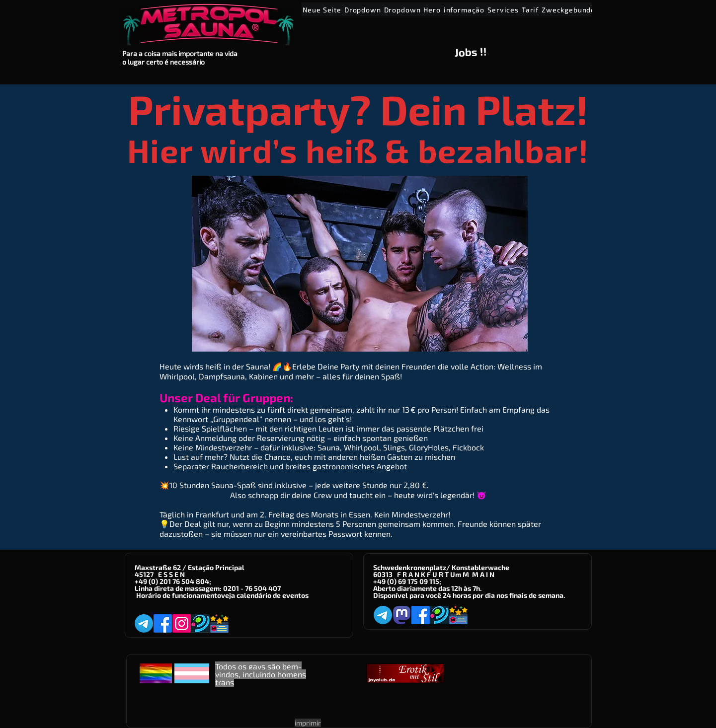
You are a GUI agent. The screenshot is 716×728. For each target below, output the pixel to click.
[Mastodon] (402, 615)
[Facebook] (163, 623)
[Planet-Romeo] (200, 623)
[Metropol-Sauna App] (219, 623)
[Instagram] (182, 623)
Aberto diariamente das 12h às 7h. (427, 588)
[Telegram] (144, 623)
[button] (363, 9)
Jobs (466, 52)
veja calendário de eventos (265, 595)
